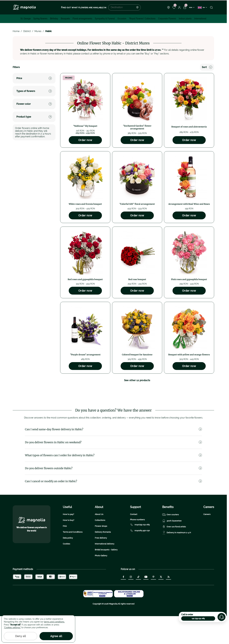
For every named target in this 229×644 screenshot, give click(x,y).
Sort (207, 67)
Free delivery (101, 566)
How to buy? (68, 548)
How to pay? (68, 542)
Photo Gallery (101, 583)
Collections (100, 548)
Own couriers (170, 543)
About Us (99, 542)
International (200, 19)
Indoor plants (185, 19)
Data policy (68, 566)
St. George (26, 19)
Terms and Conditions (73, 560)
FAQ (65, 554)
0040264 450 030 (140, 558)
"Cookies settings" (12, 627)
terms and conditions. (54, 622)
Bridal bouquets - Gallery (106, 578)
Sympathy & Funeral (105, 19)
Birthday (54, 19)
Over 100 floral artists (174, 555)
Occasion (122, 19)
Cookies (66, 572)
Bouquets (65, 19)
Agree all (56, 636)
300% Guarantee (172, 549)
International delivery (105, 572)
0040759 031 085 (140, 553)
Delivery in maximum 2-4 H (177, 561)
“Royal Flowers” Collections (142, 19)
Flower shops (101, 554)
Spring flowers (40, 19)
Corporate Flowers (167, 19)
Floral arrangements (82, 19)
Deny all (21, 636)
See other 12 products (137, 380)
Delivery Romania (103, 560)
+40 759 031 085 (198, 618)
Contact (134, 542)
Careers (207, 542)
